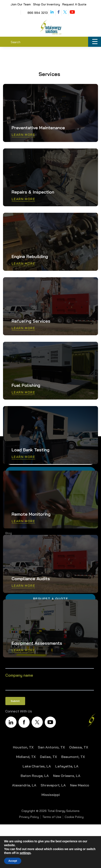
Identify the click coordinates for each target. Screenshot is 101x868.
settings (25, 853)
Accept (13, 861)
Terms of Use (52, 817)
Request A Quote (74, 4)
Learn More (23, 135)
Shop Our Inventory (47, 4)
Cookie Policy (74, 817)
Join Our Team (21, 4)
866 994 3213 (38, 13)
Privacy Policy (29, 817)
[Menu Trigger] (95, 42)
